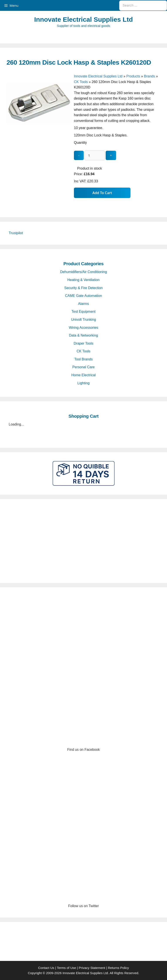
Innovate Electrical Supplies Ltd (83, 19)
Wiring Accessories (83, 328)
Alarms (83, 304)
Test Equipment (83, 312)
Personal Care (83, 367)
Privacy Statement (92, 968)
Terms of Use (66, 968)
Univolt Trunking (84, 320)
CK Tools (81, 82)
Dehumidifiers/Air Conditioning (83, 272)
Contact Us (46, 968)
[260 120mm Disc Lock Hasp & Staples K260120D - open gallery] (39, 146)
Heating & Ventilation (84, 280)
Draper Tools (83, 343)
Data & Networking (83, 335)
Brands (149, 76)
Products (133, 76)
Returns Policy (118, 968)
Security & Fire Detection (84, 288)
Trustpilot (16, 233)
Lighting (83, 383)
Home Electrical (83, 375)
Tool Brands (84, 359)
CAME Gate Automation (83, 296)
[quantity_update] (95, 155)
